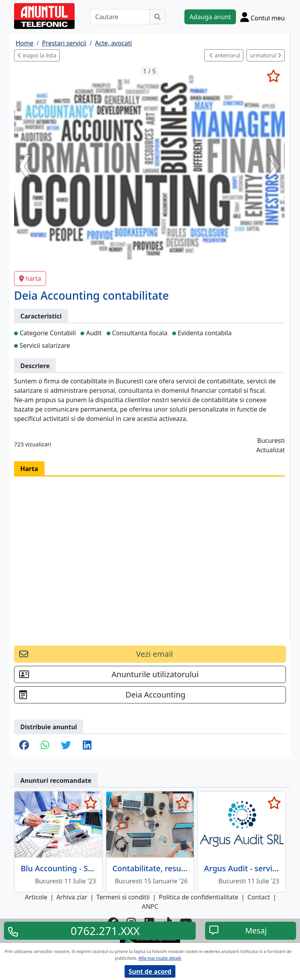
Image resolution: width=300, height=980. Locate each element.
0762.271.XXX (105, 931)
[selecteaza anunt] (273, 76)
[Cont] (262, 17)
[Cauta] (157, 17)
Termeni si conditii (123, 897)
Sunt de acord (150, 971)
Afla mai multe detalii (160, 958)
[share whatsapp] (45, 746)
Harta (29, 469)
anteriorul (225, 55)
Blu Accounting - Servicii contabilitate (90, 868)
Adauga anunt (210, 17)
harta (30, 279)
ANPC (150, 906)
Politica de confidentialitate (199, 897)
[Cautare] (120, 17)
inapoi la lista (37, 55)
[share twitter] (66, 746)
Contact (259, 897)
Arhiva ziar (72, 897)
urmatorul (266, 55)
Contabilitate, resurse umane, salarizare (187, 868)
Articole (36, 897)
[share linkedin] (87, 746)
